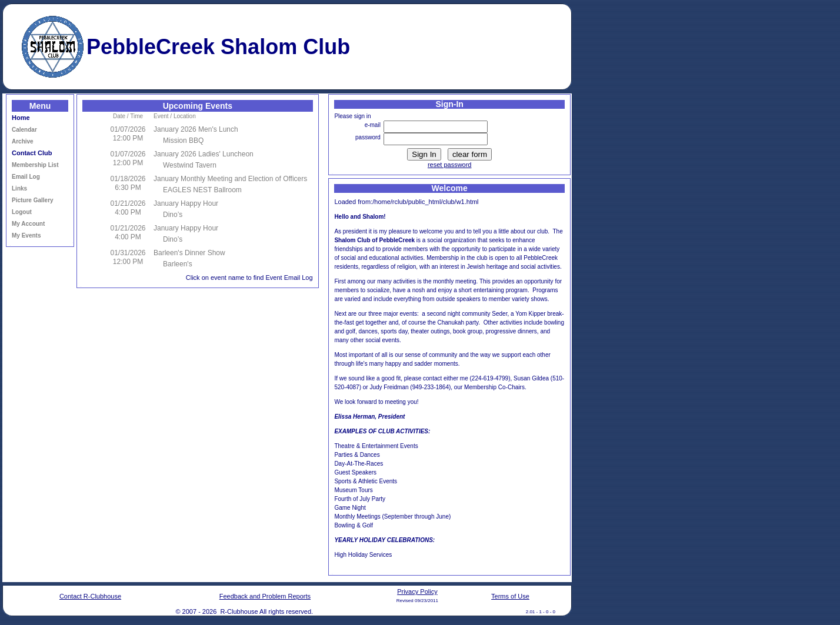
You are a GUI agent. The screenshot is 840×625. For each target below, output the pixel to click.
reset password (450, 165)
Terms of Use (510, 596)
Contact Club (32, 153)
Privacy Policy (417, 591)
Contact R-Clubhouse (90, 596)
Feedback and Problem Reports (265, 596)
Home (21, 118)
